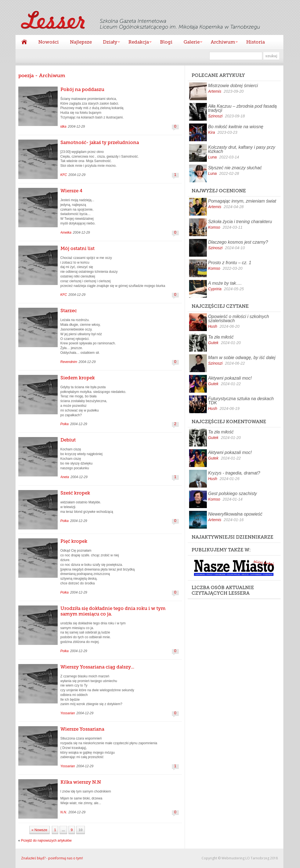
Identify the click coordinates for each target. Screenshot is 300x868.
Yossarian (68, 713)
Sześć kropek (75, 493)
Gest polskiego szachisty (233, 494)
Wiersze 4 (71, 191)
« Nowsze (40, 830)
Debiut (68, 440)
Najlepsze (81, 42)
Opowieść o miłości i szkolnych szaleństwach (239, 319)
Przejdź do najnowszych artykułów (46, 841)
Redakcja (137, 43)
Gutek (213, 343)
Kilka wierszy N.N (81, 782)
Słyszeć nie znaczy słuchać (235, 168)
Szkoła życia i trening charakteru (240, 222)
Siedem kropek (78, 378)
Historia (255, 42)
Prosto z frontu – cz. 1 (230, 263)
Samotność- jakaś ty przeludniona (100, 142)
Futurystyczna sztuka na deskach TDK (241, 401)
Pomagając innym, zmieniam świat (242, 201)
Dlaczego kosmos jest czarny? (238, 242)
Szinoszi (215, 116)
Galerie (190, 43)
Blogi (166, 42)
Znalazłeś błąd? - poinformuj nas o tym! (52, 858)
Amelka (66, 233)
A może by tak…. (225, 283)
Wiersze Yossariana (82, 729)
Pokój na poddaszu (82, 89)
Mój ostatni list (77, 248)
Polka (65, 424)
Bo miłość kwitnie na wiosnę (236, 127)
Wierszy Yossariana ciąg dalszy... (97, 667)
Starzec (69, 311)
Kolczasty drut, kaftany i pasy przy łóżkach (242, 149)
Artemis (215, 91)
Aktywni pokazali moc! (230, 378)
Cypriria (215, 289)
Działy (109, 43)
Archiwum (222, 43)
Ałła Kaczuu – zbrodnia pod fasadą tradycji (242, 108)
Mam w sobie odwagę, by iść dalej (242, 358)
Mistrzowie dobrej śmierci (233, 86)
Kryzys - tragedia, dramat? (234, 473)
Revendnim (69, 362)
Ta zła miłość (221, 337)
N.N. (64, 812)
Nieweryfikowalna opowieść (235, 514)
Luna (213, 157)
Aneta (65, 477)
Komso (214, 227)
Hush (213, 326)
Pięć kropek (74, 541)
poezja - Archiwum (42, 75)
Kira (212, 132)
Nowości (49, 42)
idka (63, 127)
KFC (64, 175)
